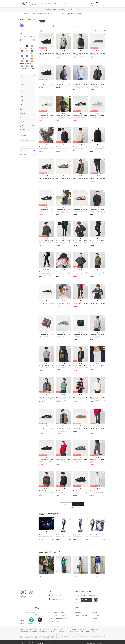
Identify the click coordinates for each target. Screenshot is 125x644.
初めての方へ (96, 615)
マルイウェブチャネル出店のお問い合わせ (57, 632)
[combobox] (52, 4)
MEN (55, 9)
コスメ (70, 9)
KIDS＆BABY (62, 9)
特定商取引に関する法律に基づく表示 (80, 630)
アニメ (77, 9)
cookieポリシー (67, 630)
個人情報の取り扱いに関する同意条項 (34, 630)
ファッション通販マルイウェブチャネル (28, 13)
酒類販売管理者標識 (24, 632)
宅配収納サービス (89, 632)
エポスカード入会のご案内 (81, 615)
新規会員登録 (78, 612)
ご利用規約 (22, 630)
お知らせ (95, 618)
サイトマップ (70, 632)
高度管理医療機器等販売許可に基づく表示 (38, 632)
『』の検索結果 (40, 13)
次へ (78, 504)
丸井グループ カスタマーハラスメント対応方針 (53, 630)
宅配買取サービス (78, 632)
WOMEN (48, 9)
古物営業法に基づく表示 (94, 630)
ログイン (23, 598)
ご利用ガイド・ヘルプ (98, 612)
